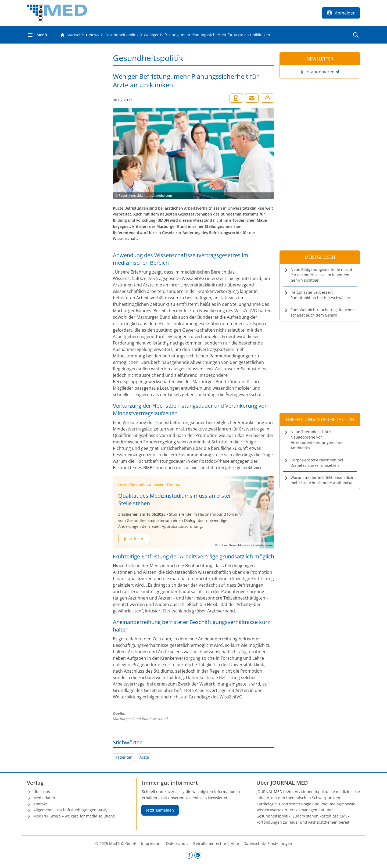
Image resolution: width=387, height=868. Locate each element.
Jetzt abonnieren (318, 72)
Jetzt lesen (134, 539)
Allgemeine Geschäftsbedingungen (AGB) (70, 810)
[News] (94, 35)
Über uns (42, 792)
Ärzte (144, 757)
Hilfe (235, 843)
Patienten (124, 757)
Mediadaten (44, 798)
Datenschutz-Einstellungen (268, 843)
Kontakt (40, 804)
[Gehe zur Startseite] (72, 35)
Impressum (151, 843)
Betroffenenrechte (210, 843)
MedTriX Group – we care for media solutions (74, 816)
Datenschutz (177, 843)
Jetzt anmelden (160, 810)
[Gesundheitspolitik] (121, 35)
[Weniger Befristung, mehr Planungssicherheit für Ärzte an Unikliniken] (207, 35)
